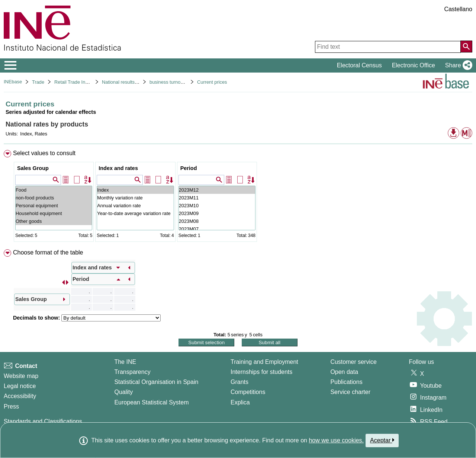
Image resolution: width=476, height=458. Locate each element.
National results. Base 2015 (131, 82)
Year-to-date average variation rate (135, 213)
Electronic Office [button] (414, 65)
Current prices (212, 82)
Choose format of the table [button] (48, 252)
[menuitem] (238, 197)
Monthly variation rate (135, 198)
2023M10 (217, 206)
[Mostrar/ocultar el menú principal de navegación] (11, 65)
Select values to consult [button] (44, 153)
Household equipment (54, 213)
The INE (125, 362)
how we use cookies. (336, 440)
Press (11, 406)
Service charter (350, 392)
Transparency (132, 372)
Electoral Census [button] (359, 65)
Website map (21, 376)
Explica (240, 402)
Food (54, 190)
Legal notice (20, 386)
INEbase (13, 82)
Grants (239, 382)
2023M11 (217, 198)
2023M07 (217, 229)
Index (135, 190)
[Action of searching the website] (466, 47)
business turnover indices (176, 82)
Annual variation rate (135, 206)
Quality (123, 392)
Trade (38, 82)
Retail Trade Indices (75, 82)
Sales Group (33, 168)
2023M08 (217, 221)
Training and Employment (264, 362)
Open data (344, 372)
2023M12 (217, 190)
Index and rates (118, 168)
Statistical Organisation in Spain (156, 382)
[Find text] (388, 47)
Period (189, 168)
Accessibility (20, 396)
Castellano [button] (458, 9)
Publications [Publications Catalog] (346, 382)
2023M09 (217, 213)
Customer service (353, 362)
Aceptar (382, 440)
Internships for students (261, 372)
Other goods (54, 221)
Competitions (248, 392)
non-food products (54, 198)
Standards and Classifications (43, 421)
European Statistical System (151, 402)
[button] (457, 65)
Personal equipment (54, 206)
